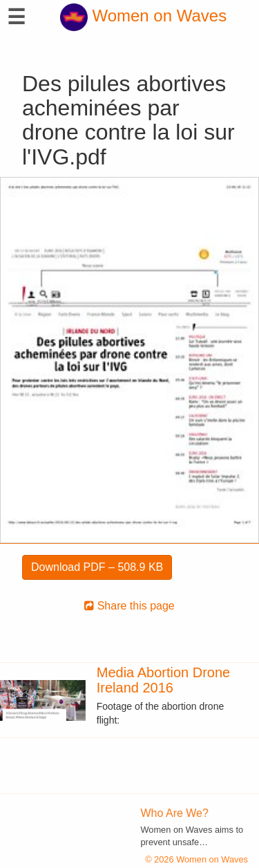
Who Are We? (175, 813)
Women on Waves (143, 16)
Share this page (129, 606)
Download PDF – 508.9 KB (97, 567)
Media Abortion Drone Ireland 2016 (163, 680)
